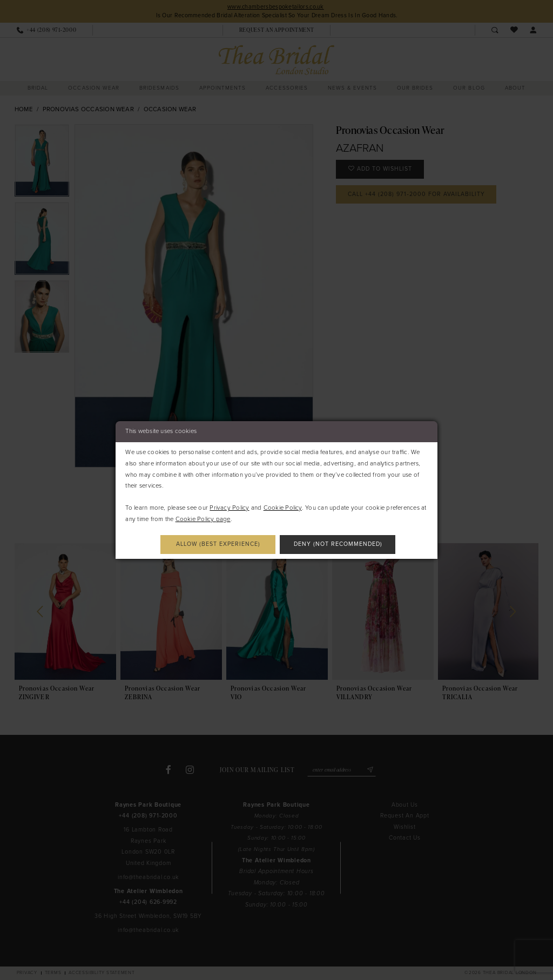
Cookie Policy (283, 508)
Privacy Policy (229, 508)
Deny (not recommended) (338, 544)
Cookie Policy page (203, 519)
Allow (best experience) (218, 544)
